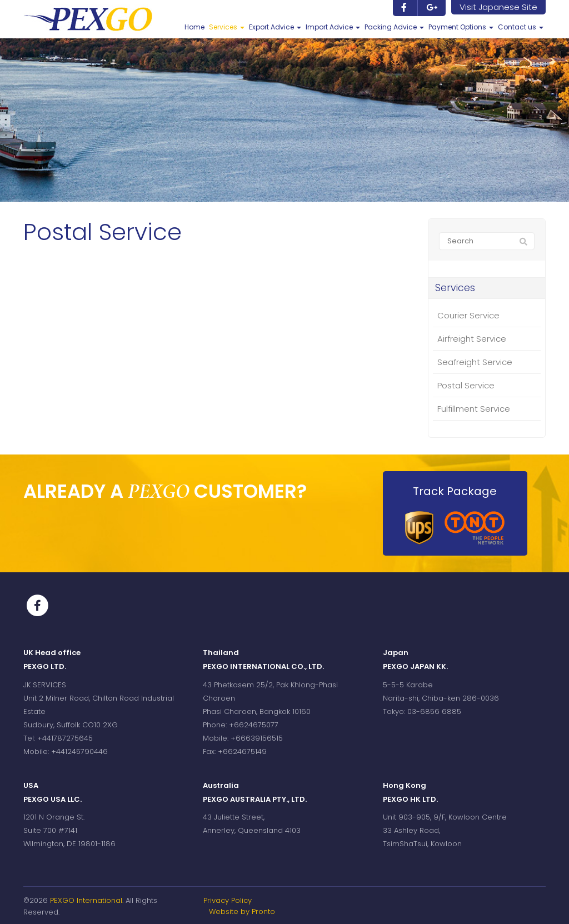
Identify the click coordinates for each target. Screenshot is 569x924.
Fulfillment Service (474, 409)
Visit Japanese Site (498, 7)
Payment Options (461, 27)
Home (194, 27)
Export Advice (275, 27)
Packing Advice (394, 27)
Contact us (521, 27)
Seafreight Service (475, 362)
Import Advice (333, 27)
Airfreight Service (472, 339)
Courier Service (468, 315)
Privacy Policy (228, 900)
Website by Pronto (242, 911)
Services (227, 27)
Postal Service (466, 385)
